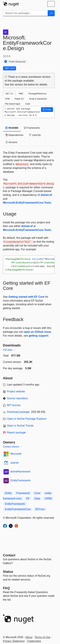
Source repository (17, 398)
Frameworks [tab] (32, 128)
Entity (8, 493)
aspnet (14, 463)
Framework (23, 493)
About (29, 637)
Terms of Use (42, 637)
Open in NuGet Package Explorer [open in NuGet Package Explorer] (27, 419)
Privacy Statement (14, 641)
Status (8, 572)
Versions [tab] (11, 142)
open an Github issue (37, 332)
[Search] (51, 13)
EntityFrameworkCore (18, 509)
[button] (47, 110)
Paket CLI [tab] (19, 99)
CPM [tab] (7, 99)
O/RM (48, 498)
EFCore (40, 509)
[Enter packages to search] (25, 13)
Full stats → (9, 350)
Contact (9, 555)
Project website (16, 391)
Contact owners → (13, 447)
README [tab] (12, 128)
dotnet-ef (46, 195)
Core (37, 493)
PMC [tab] (21, 94)
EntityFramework (20, 480)
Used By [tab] (35, 135)
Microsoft (16, 454)
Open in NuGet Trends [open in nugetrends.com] (20, 426)
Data (37, 498)
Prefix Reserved (17, 62)
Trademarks (34, 641)
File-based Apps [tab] (13, 104)
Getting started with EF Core (26, 297)
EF (28, 498)
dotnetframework (20, 472)
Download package (18, 412)
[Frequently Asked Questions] (6, 588)
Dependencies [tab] (14, 135)
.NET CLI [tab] (9, 94)
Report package (16, 432)
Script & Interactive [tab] (38, 99)
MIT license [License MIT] (14, 405)
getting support (38, 336)
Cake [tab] (28, 104)
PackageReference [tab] (37, 94)
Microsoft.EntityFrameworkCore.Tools (27, 203)
